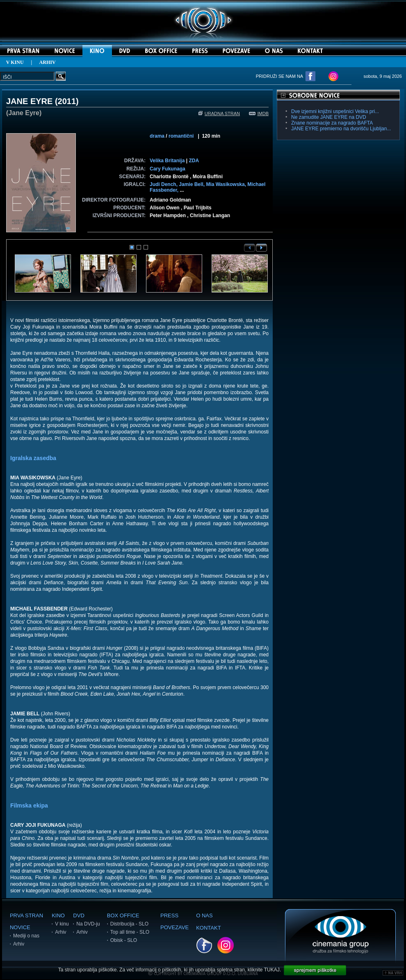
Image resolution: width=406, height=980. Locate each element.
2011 (67, 101)
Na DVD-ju (88, 924)
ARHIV (48, 62)
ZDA (194, 161)
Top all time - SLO (130, 932)
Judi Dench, (164, 184)
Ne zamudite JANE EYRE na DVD (329, 117)
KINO (58, 915)
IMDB (259, 113)
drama (157, 136)
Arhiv (19, 944)
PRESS (169, 915)
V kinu (62, 924)
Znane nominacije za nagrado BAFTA (332, 123)
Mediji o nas (26, 936)
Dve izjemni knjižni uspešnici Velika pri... (335, 111)
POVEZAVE (174, 927)
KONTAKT (208, 928)
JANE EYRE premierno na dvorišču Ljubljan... (341, 129)
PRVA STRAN (26, 915)
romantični (181, 136)
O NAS (204, 915)
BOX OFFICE (123, 915)
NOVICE (20, 927)
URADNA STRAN (219, 113)
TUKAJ (272, 970)
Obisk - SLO (124, 940)
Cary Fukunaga (168, 169)
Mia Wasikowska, (227, 184)
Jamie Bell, (192, 184)
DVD (79, 915)
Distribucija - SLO (129, 924)
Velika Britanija (167, 161)
